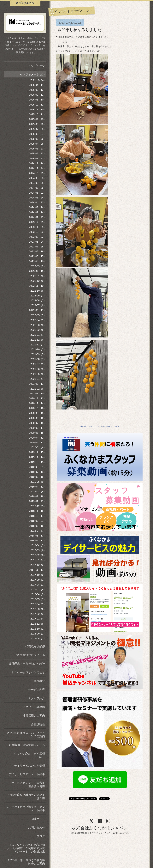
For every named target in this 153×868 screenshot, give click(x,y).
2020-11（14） (38, 403)
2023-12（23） (38, 222)
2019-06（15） (38, 477)
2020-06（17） (38, 428)
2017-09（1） (38, 580)
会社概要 (39, 681)
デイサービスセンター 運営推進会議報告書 (25, 785)
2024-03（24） (38, 207)
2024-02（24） (38, 212)
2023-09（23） (38, 237)
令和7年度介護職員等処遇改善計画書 (26, 797)
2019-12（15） (38, 452)
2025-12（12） (38, 105)
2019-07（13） (38, 472)
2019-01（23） (38, 501)
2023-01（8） (38, 276)
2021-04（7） (38, 379)
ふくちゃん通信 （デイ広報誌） (28, 755)
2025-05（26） (38, 139)
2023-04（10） (38, 261)
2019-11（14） (38, 457)
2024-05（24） (38, 198)
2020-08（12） (38, 418)
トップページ (37, 66)
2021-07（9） (38, 364)
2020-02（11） (38, 443)
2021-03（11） (38, 384)
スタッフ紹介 (37, 698)
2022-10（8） (38, 291)
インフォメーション (32, 74)
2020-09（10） (38, 413)
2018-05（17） (38, 541)
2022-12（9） (38, 281)
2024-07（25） (38, 188)
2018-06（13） (38, 536)
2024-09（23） (38, 178)
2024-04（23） (38, 203)
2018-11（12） (38, 511)
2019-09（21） (38, 467)
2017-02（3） (38, 614)
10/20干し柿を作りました (79, 30)
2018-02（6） (38, 555)
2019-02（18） (38, 496)
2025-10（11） (38, 114)
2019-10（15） (38, 462)
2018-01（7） (38, 560)
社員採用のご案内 (34, 716)
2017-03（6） (38, 609)
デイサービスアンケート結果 (27, 774)
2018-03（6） (38, 550)
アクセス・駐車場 (34, 707)
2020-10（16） (38, 408)
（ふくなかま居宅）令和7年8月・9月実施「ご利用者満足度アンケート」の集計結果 (26, 848)
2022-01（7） (38, 335)
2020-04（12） (38, 438)
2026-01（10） (38, 100)
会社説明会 (38, 724)
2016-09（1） (38, 634)
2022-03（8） (38, 325)
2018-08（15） (38, 526)
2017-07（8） (38, 590)
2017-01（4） (38, 619)
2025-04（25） (38, 144)
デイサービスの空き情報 (30, 766)
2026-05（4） (38, 80)
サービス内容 (37, 690)
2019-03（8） (38, 492)
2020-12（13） (38, 398)
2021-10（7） (38, 349)
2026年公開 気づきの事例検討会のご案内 (27, 862)
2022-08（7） (38, 300)
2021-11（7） (38, 345)
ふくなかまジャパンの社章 (28, 672)
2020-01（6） (38, 447)
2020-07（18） (38, 423)
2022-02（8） (38, 330)
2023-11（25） (38, 227)
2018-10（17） (38, 516)
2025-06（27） (38, 134)
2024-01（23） (38, 217)
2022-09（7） (38, 296)
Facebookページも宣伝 (111, 426)
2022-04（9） (38, 320)
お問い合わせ (37, 828)
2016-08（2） (38, 639)
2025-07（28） (38, 129)
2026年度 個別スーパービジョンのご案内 (26, 735)
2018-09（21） (38, 521)
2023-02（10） (38, 271)
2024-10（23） (38, 173)
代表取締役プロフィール (30, 655)
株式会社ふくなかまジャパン (100, 828)
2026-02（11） (38, 95)
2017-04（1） (38, 604)
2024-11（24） (38, 168)
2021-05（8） (38, 374)
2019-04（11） (38, 487)
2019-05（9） (38, 482)
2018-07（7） (38, 531)
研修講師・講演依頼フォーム (27, 745)
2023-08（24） (38, 242)
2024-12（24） (38, 163)
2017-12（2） (38, 565)
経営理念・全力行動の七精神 (27, 664)
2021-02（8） (38, 389)
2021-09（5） (38, 354)
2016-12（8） (38, 624)
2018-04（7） (38, 545)
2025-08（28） (38, 124)
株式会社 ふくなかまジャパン (91, 426)
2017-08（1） (38, 585)
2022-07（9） (38, 305)
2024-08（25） (38, 183)
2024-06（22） (38, 193)
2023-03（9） (38, 266)
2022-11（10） (38, 286)
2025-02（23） (38, 154)
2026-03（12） (38, 90)
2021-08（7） (38, 359)
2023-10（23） (38, 232)
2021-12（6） (38, 340)
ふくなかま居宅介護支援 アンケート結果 (25, 809)
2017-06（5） (38, 594)
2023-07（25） (38, 247)
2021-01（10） (38, 394)
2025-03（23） (38, 149)
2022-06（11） (38, 310)
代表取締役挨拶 (35, 646)
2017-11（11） (38, 570)
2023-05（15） (38, 256)
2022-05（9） (38, 315)
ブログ (41, 836)
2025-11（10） (38, 110)
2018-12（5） (38, 506)
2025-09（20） (38, 119)
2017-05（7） (38, 599)
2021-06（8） (38, 369)
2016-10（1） (38, 629)
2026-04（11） (38, 85)
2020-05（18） (38, 433)
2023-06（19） (38, 252)
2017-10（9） (38, 575)
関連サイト (38, 819)
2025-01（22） (38, 159)
